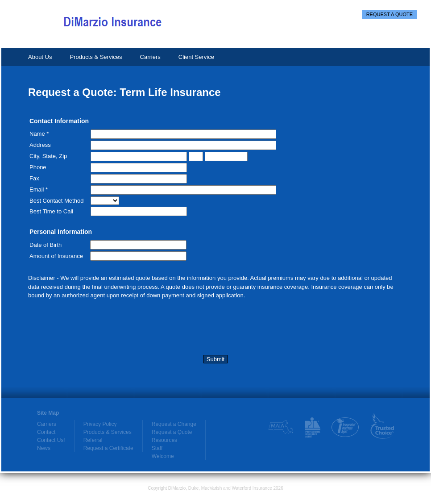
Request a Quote (390, 14)
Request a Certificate (108, 448)
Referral (93, 440)
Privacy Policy (100, 424)
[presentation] (96, 329)
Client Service (196, 57)
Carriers (150, 57)
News (44, 448)
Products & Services (96, 57)
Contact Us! (51, 440)
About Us (40, 57)
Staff (157, 448)
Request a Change (174, 424)
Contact (46, 432)
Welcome (163, 456)
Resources (164, 440)
